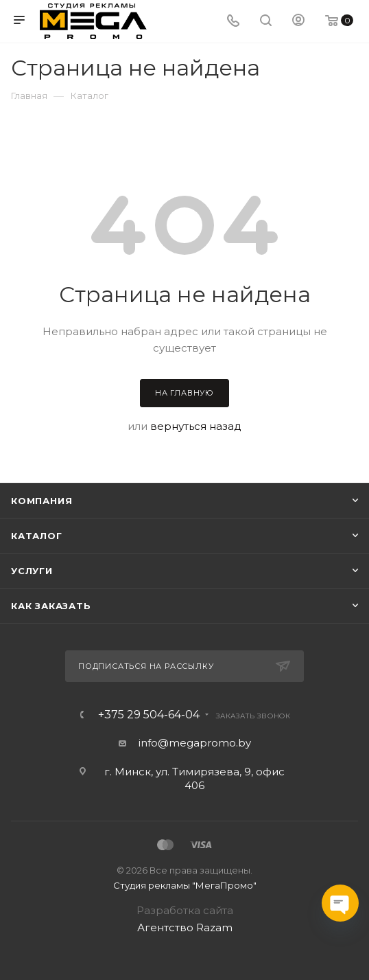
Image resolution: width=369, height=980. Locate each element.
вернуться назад (196, 426)
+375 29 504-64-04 (149, 715)
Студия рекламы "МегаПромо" (185, 885)
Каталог (37, 536)
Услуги (32, 571)
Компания (41, 501)
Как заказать (51, 606)
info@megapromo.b (192, 743)
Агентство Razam (185, 927)
